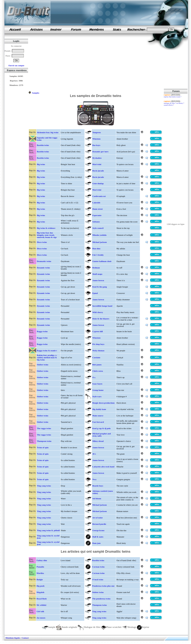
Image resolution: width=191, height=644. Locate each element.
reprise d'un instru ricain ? (173, 97)
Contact (25, 638)
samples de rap (15, 29)
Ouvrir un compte (16, 65)
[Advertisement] (84, 62)
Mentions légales (13, 638)
